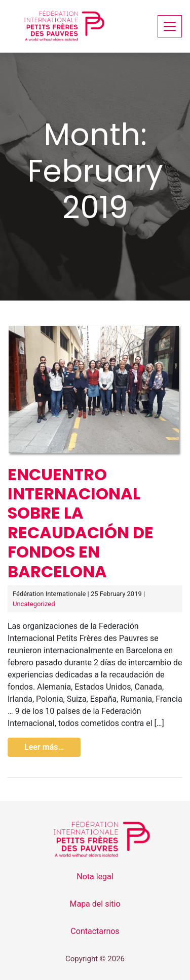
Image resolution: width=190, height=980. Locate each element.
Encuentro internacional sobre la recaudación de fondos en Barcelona (81, 523)
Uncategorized (34, 604)
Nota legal (95, 877)
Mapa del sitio (95, 904)
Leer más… (44, 747)
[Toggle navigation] (170, 26)
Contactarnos (95, 931)
